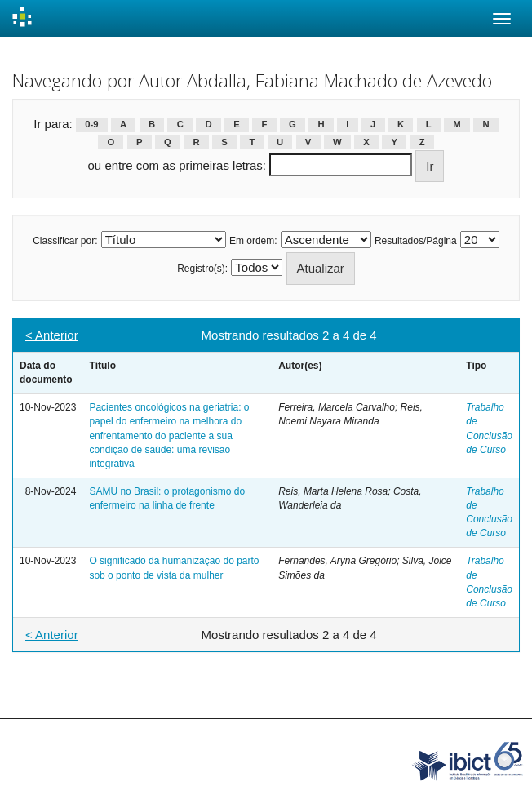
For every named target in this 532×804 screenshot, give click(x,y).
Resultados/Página (416, 241)
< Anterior (52, 335)
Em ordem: (253, 241)
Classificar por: (65, 241)
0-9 (91, 125)
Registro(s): (202, 269)
